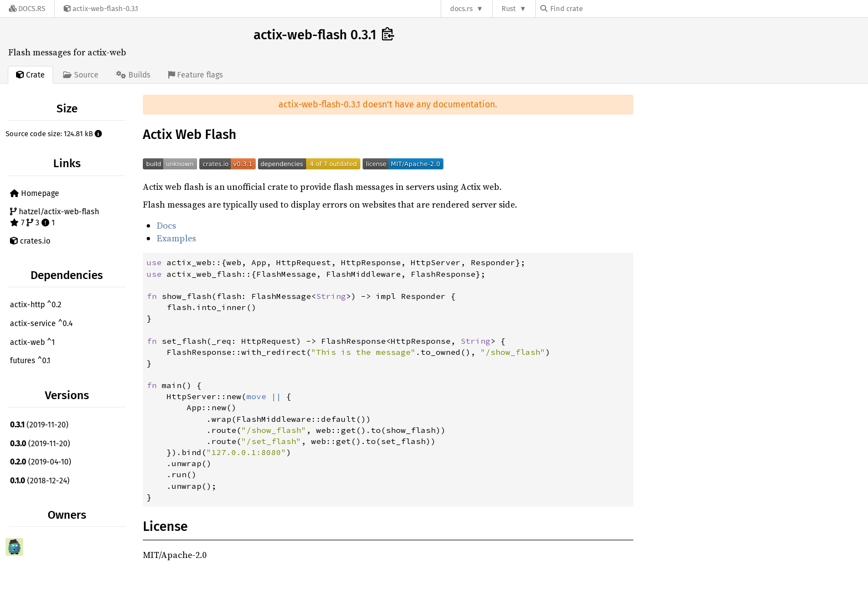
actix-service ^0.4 (41, 324)
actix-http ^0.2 (36, 305)
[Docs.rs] (27, 9)
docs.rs (461, 9)
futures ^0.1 (30, 361)
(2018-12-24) (40, 481)
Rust (509, 9)
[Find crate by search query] (596, 9)
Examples (176, 238)
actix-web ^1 (32, 342)
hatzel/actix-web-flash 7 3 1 (55, 217)
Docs (166, 225)
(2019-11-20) (39, 425)
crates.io (30, 241)
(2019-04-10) (41, 462)
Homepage (35, 193)
